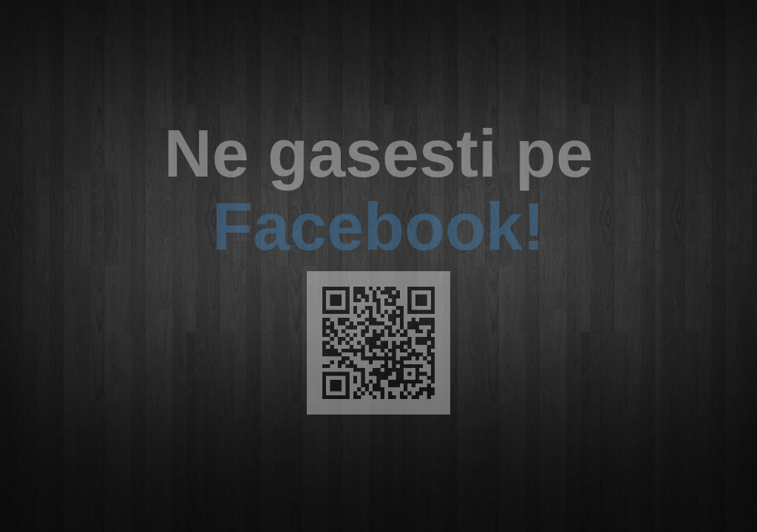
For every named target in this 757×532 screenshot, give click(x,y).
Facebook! (378, 227)
